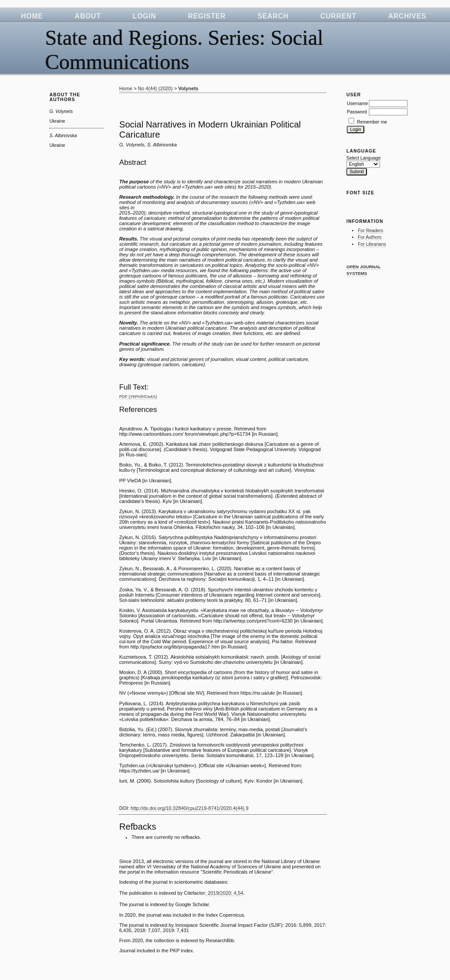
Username (357, 104)
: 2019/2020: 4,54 (224, 893)
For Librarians (372, 244)
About (88, 16)
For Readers (370, 231)
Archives (407, 16)
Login (144, 16)
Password (357, 112)
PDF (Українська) (138, 396)
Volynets (189, 88)
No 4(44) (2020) (155, 88)
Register (207, 16)
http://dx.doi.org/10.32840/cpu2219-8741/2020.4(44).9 (189, 808)
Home (32, 16)
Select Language (363, 158)
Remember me (372, 122)
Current (338, 16)
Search (273, 16)
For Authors (370, 237)
